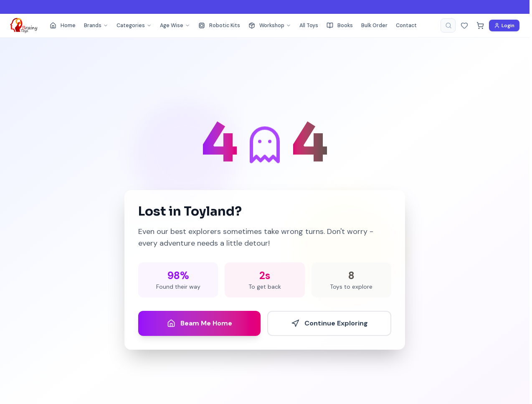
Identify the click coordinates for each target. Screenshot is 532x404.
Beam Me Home (200, 323)
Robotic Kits (219, 25)
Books (340, 25)
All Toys (309, 25)
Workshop (270, 25)
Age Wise (175, 25)
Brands (96, 25)
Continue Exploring (329, 323)
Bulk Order (374, 25)
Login (504, 25)
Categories (134, 25)
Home (63, 25)
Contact (406, 25)
